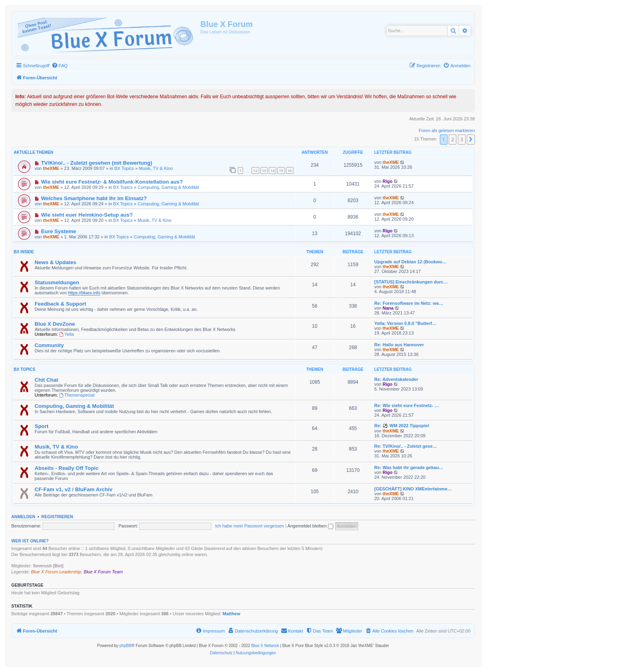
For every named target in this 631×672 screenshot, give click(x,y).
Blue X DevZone (55, 324)
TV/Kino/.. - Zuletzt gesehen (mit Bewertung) (97, 163)
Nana (388, 308)
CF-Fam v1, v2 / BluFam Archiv (73, 489)
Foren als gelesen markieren (447, 130)
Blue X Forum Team (103, 572)
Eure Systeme (59, 231)
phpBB (126, 646)
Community (49, 345)
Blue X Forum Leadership (56, 572)
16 (290, 171)
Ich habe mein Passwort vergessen (250, 526)
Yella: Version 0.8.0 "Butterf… (405, 323)
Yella (66, 334)
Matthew (231, 614)
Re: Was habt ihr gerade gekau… (409, 467)
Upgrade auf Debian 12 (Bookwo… (410, 262)
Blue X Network (265, 646)
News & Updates (55, 262)
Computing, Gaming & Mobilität (168, 187)
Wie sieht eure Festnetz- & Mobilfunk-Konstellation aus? (112, 182)
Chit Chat (46, 380)
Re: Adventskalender (396, 379)
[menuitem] (60, 66)
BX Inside (24, 252)
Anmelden (23, 517)
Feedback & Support (60, 304)
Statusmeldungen (57, 282)
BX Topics (124, 168)
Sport (41, 426)
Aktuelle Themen (33, 152)
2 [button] (453, 139)
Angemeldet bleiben (310, 526)
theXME (51, 168)
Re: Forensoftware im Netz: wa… (409, 303)
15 (281, 171)
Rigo (388, 181)
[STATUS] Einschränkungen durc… (411, 282)
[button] (471, 139)
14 (272, 171)
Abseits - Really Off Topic (67, 468)
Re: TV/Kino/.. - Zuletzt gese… (406, 446)
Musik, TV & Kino (156, 168)
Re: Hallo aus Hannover (399, 345)
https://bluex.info (84, 293)
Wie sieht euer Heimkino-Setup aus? (87, 215)
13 (264, 171)
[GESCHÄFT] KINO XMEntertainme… (413, 489)
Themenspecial (77, 395)
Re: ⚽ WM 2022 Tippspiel (402, 426)
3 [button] (462, 139)
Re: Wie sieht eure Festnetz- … (407, 405)
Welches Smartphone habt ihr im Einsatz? (94, 198)
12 (255, 171)
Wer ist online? (30, 541)
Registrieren (57, 517)
